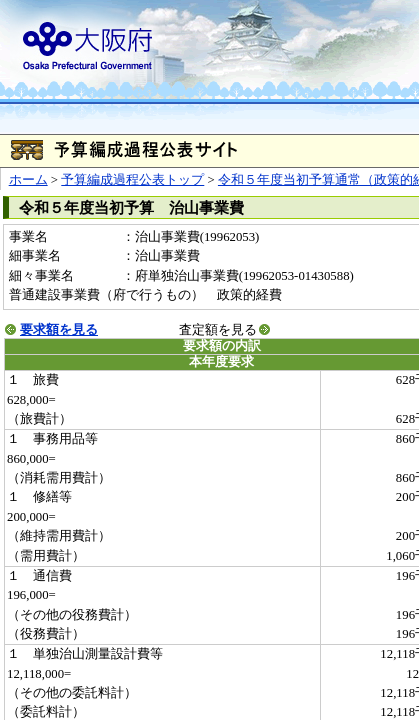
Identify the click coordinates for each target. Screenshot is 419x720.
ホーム (28, 180)
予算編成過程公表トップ (132, 180)
